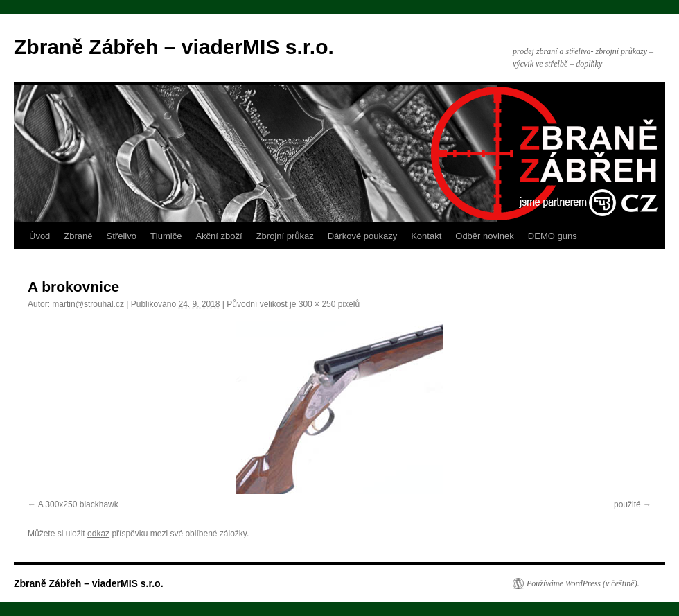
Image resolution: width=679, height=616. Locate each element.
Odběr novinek (485, 236)
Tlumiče (166, 236)
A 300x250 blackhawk (78, 504)
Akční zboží (219, 236)
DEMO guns (553, 236)
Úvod (39, 236)
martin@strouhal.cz (88, 304)
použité (627, 504)
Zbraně (78, 236)
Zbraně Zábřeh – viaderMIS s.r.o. (174, 47)
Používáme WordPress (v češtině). (583, 583)
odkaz (98, 534)
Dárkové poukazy (362, 236)
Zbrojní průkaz (285, 236)
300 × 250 (317, 304)
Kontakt (426, 236)
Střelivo (122, 236)
